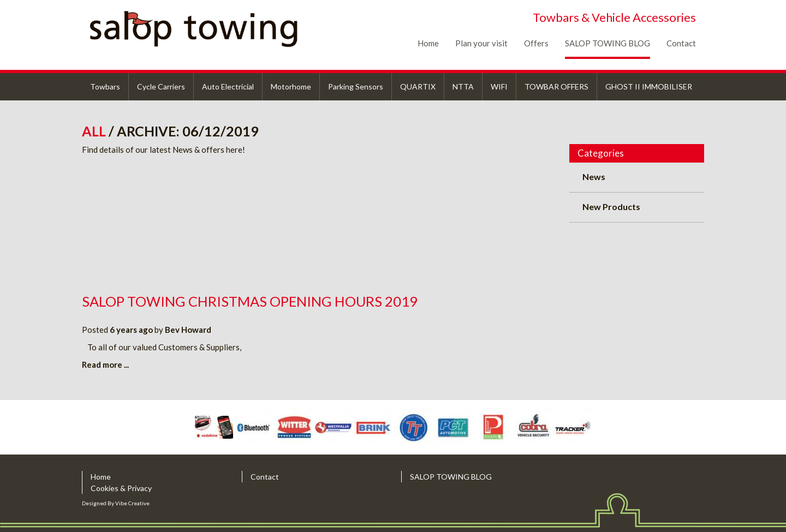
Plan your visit (481, 43)
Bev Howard (188, 330)
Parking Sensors (356, 86)
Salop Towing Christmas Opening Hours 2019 (250, 301)
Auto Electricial (228, 86)
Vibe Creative (132, 503)
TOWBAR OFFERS (556, 86)
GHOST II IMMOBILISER (649, 86)
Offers (536, 43)
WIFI (499, 86)
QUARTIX (418, 86)
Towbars (105, 86)
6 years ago (131, 330)
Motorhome (291, 86)
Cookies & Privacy (121, 488)
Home (428, 43)
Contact (681, 43)
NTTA (463, 86)
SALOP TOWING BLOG (608, 43)
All (95, 131)
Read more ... (105, 364)
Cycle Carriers (161, 86)
